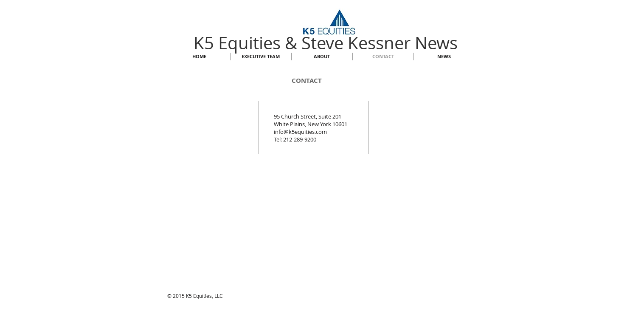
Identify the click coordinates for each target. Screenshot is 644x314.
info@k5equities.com (300, 132)
